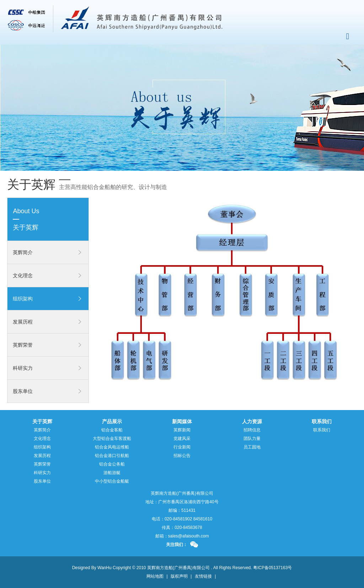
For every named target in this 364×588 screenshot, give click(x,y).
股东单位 (23, 391)
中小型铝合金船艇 (112, 481)
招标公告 (182, 456)
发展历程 (23, 322)
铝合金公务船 (112, 464)
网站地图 (155, 576)
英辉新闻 (182, 430)
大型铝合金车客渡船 (112, 439)
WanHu (105, 568)
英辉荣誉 (23, 345)
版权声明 (179, 576)
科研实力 (23, 368)
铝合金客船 (112, 430)
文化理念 (23, 275)
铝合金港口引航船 (112, 456)
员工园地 (252, 447)
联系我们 (322, 430)
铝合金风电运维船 (112, 447)
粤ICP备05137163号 (272, 568)
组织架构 (23, 299)
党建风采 (182, 439)
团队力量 (252, 439)
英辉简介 (23, 252)
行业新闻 (182, 447)
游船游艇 (112, 473)
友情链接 (203, 576)
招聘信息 (252, 430)
